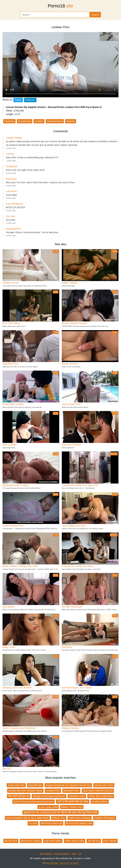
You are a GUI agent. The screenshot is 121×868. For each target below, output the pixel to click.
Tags (74, 854)
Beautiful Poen (71, 791)
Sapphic (71, 121)
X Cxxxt (33, 823)
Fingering (9, 121)
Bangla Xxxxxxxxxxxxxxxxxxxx (49, 796)
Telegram (30, 100)
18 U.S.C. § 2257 (69, 863)
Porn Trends (110, 841)
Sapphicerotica (55, 121)
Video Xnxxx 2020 (75, 841)
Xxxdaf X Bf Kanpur (105, 818)
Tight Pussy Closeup (80, 818)
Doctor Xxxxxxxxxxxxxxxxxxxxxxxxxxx (33, 801)
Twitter (18, 100)
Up (80, 854)
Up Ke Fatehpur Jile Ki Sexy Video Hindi (27, 818)
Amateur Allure (100, 801)
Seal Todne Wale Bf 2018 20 (98, 791)
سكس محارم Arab (48, 807)
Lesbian (39, 121)
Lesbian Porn (53, 791)
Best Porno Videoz (31, 841)
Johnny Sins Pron (104, 785)
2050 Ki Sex (59, 818)
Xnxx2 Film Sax (16, 785)
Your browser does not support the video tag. (60, 65)
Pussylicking (25, 121)
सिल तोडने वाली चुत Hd (19, 796)
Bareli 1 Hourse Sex (72, 807)
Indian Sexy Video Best (101, 796)
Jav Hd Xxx (94, 841)
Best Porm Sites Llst (51, 823)
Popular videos (62, 854)
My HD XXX (11, 841)
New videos (46, 854)
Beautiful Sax (35, 785)
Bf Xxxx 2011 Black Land (79, 823)
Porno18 (60, 6)
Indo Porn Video (53, 841)
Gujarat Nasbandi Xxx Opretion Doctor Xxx (68, 785)
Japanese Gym (77, 796)
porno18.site (52, 863)
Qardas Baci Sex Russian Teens (25, 791)
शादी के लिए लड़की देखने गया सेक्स (73, 801)
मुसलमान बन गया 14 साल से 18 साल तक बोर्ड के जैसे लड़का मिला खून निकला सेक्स (60, 812)
